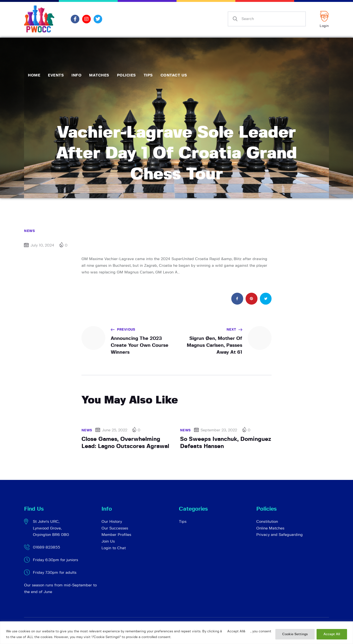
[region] (176, 633)
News (29, 231)
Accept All (332, 634)
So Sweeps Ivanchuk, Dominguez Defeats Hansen (226, 443)
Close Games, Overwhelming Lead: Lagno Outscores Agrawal (125, 443)
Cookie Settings (295, 634)
